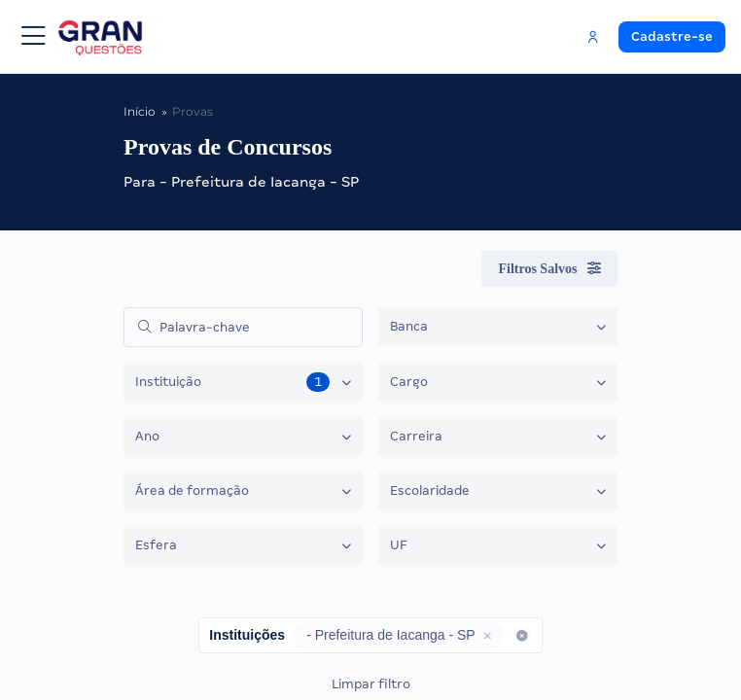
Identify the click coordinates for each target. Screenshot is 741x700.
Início (140, 111)
